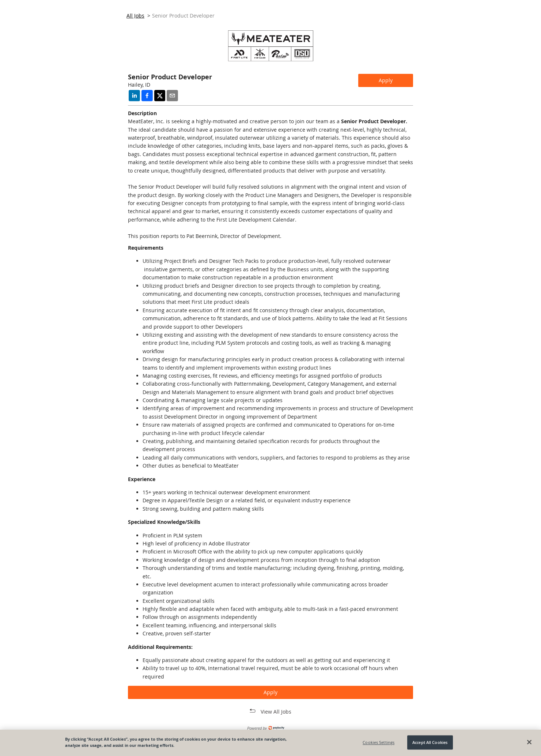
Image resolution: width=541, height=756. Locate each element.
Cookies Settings (379, 742)
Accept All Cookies (430, 742)
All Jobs (135, 16)
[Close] (529, 742)
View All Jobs (276, 712)
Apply (386, 80)
